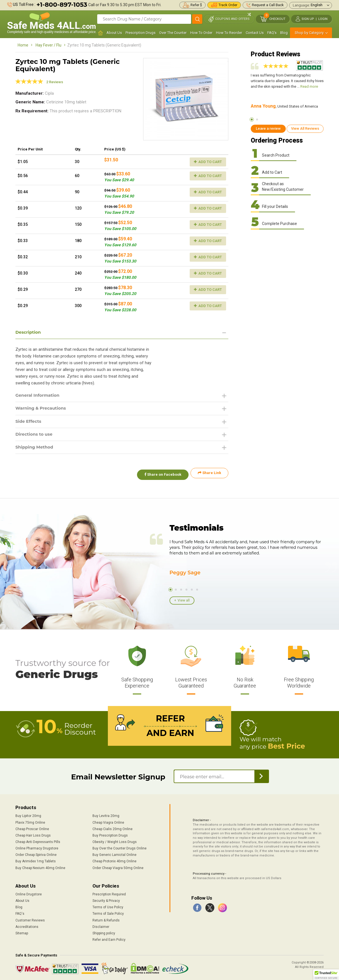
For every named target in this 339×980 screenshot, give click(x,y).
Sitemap (22, 932)
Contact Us (255, 33)
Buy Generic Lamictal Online (114, 853)
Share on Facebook (161, 476)
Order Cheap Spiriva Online (36, 853)
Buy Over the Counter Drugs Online (119, 847)
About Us (114, 33)
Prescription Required (109, 893)
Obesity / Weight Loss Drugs (115, 840)
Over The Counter (173, 33)
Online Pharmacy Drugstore (37, 847)
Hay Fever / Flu (48, 45)
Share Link (209, 476)
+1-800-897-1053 (62, 5)
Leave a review (268, 128)
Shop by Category (309, 33)
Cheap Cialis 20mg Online (112, 828)
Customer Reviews (30, 919)
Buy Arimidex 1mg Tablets (36, 860)
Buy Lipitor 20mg (28, 815)
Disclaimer (101, 925)
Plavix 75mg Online (30, 821)
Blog (284, 33)
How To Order (201, 33)
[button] (326, 975)
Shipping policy (104, 932)
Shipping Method (36, 450)
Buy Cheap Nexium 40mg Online (40, 867)
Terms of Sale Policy (108, 912)
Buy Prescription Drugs (110, 834)
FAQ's (272, 33)
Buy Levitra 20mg (106, 815)
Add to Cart (208, 162)
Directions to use (35, 436)
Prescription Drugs (141, 33)
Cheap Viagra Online (108, 821)
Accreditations (27, 925)
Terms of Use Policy (108, 906)
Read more (309, 86)
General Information (39, 396)
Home (23, 45)
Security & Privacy (106, 899)
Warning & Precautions (43, 409)
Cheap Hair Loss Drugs (33, 834)
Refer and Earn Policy (109, 938)
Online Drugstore (29, 893)
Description (29, 332)
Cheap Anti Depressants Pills (38, 840)
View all (184, 600)
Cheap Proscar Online (32, 828)
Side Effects (29, 423)
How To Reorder (229, 33)
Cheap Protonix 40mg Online (114, 860)
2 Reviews (55, 82)
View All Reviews (305, 128)
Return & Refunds (106, 919)
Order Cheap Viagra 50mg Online (118, 867)
